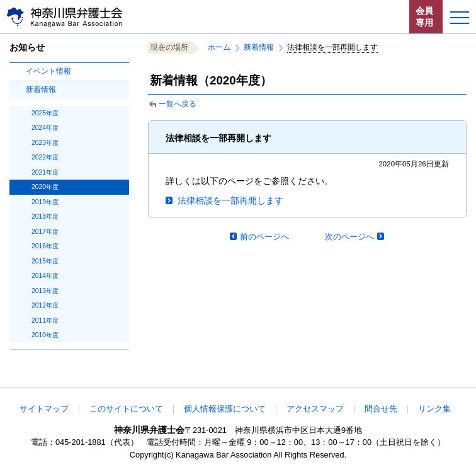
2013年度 (45, 291)
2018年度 (45, 216)
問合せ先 (381, 409)
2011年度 (45, 320)
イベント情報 (48, 71)
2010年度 (45, 335)
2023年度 (45, 143)
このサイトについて (126, 409)
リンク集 (434, 409)
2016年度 (45, 246)
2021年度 (45, 172)
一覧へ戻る (178, 104)
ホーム (219, 47)
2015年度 (45, 261)
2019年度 (45, 202)
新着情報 (41, 89)
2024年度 (45, 128)
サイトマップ (44, 409)
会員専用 (424, 17)
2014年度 (45, 276)
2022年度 (45, 157)
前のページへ (264, 237)
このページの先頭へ (424, 379)
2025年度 (45, 113)
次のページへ (349, 237)
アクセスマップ (315, 409)
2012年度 (45, 305)
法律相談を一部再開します (230, 200)
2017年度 (45, 232)
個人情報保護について (225, 409)
